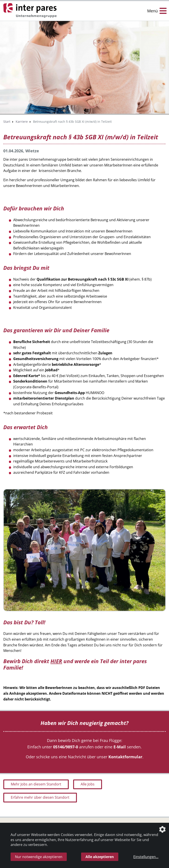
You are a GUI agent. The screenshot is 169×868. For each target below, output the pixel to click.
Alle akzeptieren (100, 857)
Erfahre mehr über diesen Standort (40, 797)
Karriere (22, 122)
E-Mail (120, 747)
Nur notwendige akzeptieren (39, 857)
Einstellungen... (146, 857)
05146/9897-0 (66, 747)
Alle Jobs (88, 784)
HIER (56, 661)
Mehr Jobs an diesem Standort (36, 784)
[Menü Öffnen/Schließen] (157, 11)
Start (7, 122)
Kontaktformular (125, 757)
